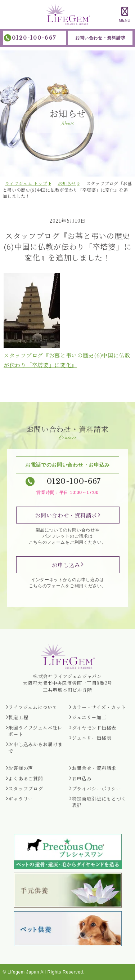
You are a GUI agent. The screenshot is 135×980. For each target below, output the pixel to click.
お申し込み (66, 565)
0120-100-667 (34, 38)
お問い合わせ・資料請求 (100, 38)
